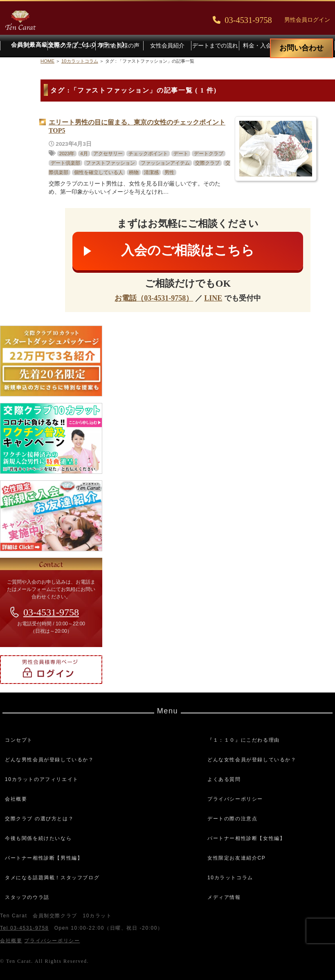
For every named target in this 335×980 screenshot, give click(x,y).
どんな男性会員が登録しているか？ (49, 760)
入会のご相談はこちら (188, 250)
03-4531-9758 (51, 612)
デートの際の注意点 (232, 819)
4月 (84, 154)
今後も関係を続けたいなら (38, 838)
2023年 (67, 154)
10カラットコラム (230, 878)
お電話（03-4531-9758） (154, 298)
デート (181, 154)
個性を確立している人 (99, 172)
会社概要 (16, 799)
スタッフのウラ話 (27, 897)
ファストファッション (110, 163)
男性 (169, 172)
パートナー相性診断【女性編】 (246, 838)
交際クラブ (207, 163)
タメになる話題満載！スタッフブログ (52, 878)
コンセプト (19, 740)
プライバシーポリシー (235, 799)
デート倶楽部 (65, 163)
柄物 (134, 172)
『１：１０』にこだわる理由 (244, 740)
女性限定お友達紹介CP (236, 858)
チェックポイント (148, 154)
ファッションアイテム (165, 163)
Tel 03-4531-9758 (24, 928)
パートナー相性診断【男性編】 (44, 858)
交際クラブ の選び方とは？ (39, 819)
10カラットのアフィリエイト (42, 779)
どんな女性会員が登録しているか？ (252, 760)
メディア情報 (224, 897)
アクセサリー (108, 154)
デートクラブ (209, 154)
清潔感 (151, 172)
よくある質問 (224, 779)
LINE (213, 298)
